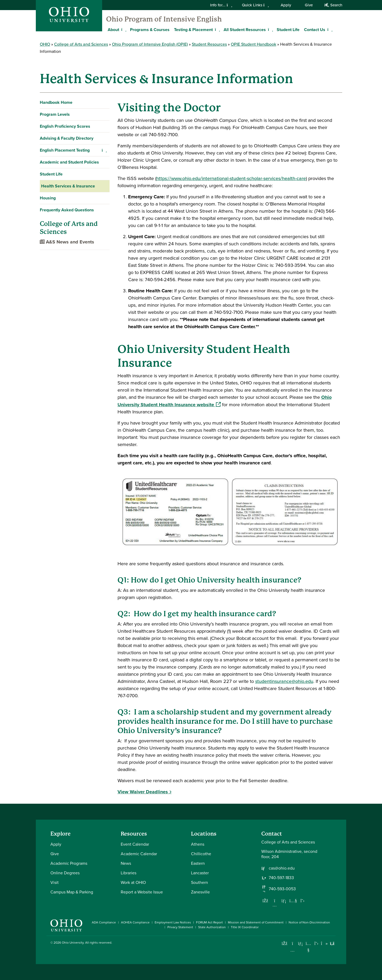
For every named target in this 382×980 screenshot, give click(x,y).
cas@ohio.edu (282, 868)
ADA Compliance (104, 922)
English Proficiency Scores (65, 126)
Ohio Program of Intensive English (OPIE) (150, 44)
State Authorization (212, 927)
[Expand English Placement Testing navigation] (104, 150)
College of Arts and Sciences (81, 44)
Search (333, 5)
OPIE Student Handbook (253, 44)
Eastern (198, 863)
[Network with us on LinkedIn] (284, 901)
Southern (199, 882)
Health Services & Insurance (68, 186)
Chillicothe (201, 854)
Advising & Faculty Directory (67, 138)
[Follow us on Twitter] (302, 901)
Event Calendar (135, 844)
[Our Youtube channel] (293, 901)
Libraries (129, 873)
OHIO (45, 44)
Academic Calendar (139, 854)
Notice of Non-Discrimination (309, 922)
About (113, 30)
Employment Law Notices (173, 922)
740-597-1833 (281, 878)
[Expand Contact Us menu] (329, 29)
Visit (55, 882)
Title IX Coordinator (245, 927)
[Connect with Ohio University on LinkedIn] (300, 943)
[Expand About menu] (123, 29)
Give (309, 5)
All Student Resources (245, 30)
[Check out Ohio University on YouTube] (308, 947)
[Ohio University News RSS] (332, 943)
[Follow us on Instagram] (275, 905)
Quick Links (255, 5)
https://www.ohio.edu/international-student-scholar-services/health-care (231, 178)
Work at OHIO (133, 882)
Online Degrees (65, 873)
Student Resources (209, 44)
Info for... (221, 5)
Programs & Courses (150, 30)
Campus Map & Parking (72, 892)
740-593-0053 (282, 889)
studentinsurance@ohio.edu (284, 681)
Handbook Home (56, 102)
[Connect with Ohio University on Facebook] (285, 943)
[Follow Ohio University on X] (316, 943)
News (126, 863)
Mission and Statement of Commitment (256, 922)
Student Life (288, 30)
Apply (286, 5)
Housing (48, 198)
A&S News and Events (67, 242)
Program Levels (55, 114)
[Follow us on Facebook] (265, 901)
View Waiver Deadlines (143, 792)
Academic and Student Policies (69, 162)
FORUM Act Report (209, 922)
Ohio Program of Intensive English (164, 19)
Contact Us (315, 30)
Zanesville (200, 892)
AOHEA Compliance (135, 922)
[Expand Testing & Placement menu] (217, 29)
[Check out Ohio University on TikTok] (324, 943)
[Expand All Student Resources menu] (270, 29)
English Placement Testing (65, 150)
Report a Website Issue (142, 892)
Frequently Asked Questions (67, 210)
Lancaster (200, 873)
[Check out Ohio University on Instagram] (292, 950)
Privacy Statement (180, 927)
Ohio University (73, 943)
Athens (198, 844)
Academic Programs (69, 863)
